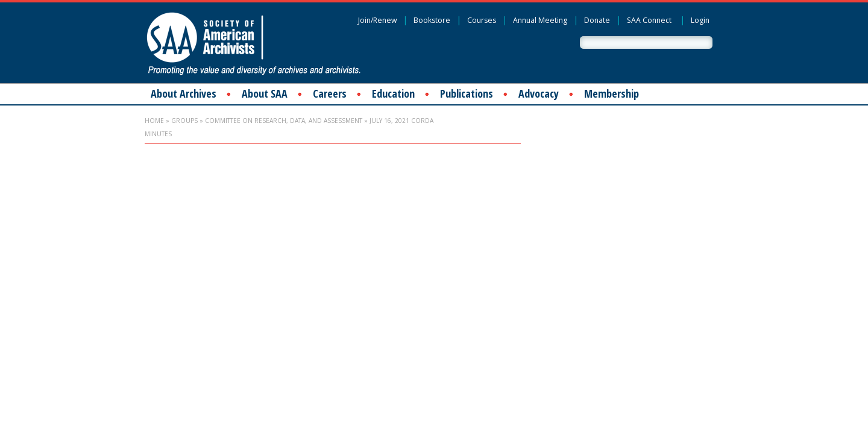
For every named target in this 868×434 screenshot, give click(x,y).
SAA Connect (649, 20)
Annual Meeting (540, 20)
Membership (612, 93)
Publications (467, 93)
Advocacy (539, 93)
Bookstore (432, 20)
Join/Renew (377, 20)
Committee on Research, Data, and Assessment (284, 121)
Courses (482, 20)
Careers (330, 93)
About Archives (184, 93)
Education (393, 93)
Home (154, 121)
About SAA (265, 93)
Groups (184, 121)
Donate (597, 20)
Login (700, 20)
